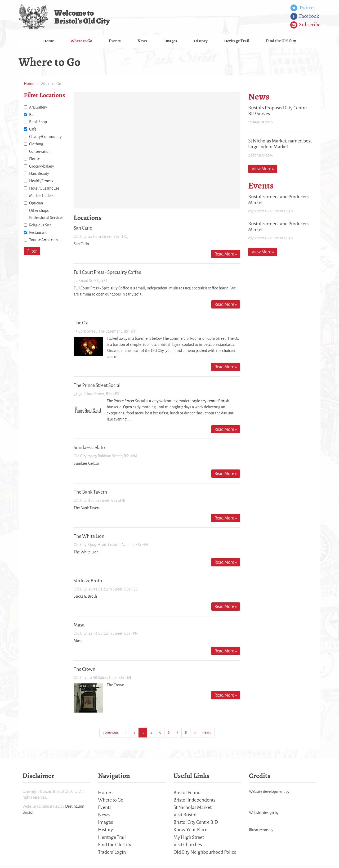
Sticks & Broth (88, 581)
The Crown (84, 670)
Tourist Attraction (43, 241)
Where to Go (81, 42)
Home (48, 42)
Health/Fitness (41, 182)
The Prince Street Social (97, 386)
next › (207, 733)
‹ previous (111, 733)
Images (171, 42)
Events (115, 42)
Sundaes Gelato (89, 448)
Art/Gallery (38, 108)
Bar (32, 115)
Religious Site (40, 226)
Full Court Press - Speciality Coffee (107, 273)
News (142, 42)
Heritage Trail (237, 42)
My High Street (189, 838)
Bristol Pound (187, 793)
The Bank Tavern (90, 493)
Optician (36, 204)
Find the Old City (281, 42)
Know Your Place (190, 831)
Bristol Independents (194, 800)
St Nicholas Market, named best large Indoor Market (280, 144)
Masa (79, 625)
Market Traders (41, 196)
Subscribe (305, 25)
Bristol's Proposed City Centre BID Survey (277, 111)
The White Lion (89, 537)
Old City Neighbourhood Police (205, 853)
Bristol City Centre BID (196, 823)
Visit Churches (188, 846)
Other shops (39, 211)
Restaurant (38, 233)
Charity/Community (45, 137)
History (201, 42)
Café (33, 130)
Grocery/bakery (42, 167)
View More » (263, 169)
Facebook (305, 16)
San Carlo (83, 229)
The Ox (81, 323)
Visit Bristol (185, 816)
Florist (34, 159)
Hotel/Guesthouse (44, 189)
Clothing (36, 145)
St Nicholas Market (193, 808)
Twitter (303, 8)
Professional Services (46, 218)
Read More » (226, 254)
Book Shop (38, 122)
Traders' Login (112, 853)
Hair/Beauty (39, 174)
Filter (32, 252)
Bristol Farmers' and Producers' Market (279, 200)
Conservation (40, 152)
